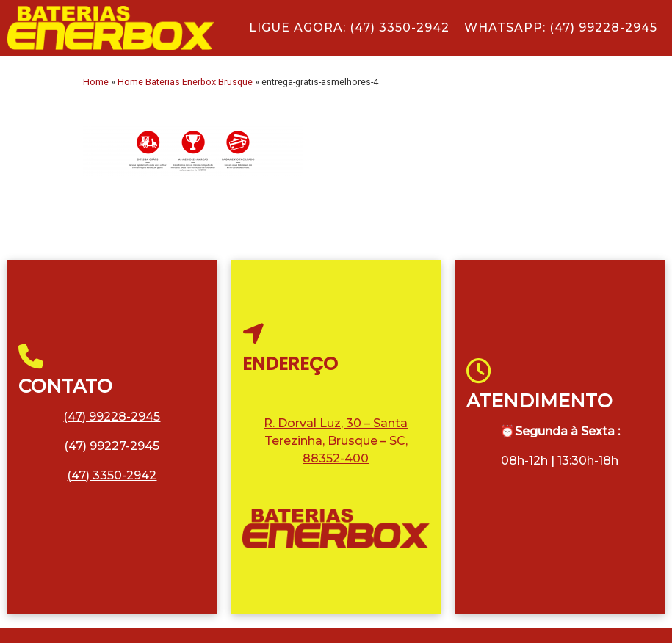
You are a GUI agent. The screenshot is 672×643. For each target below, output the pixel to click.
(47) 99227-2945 (112, 446)
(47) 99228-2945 (112, 417)
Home (96, 82)
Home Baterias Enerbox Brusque (185, 82)
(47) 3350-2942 (112, 475)
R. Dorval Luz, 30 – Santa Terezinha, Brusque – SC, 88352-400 (336, 441)
